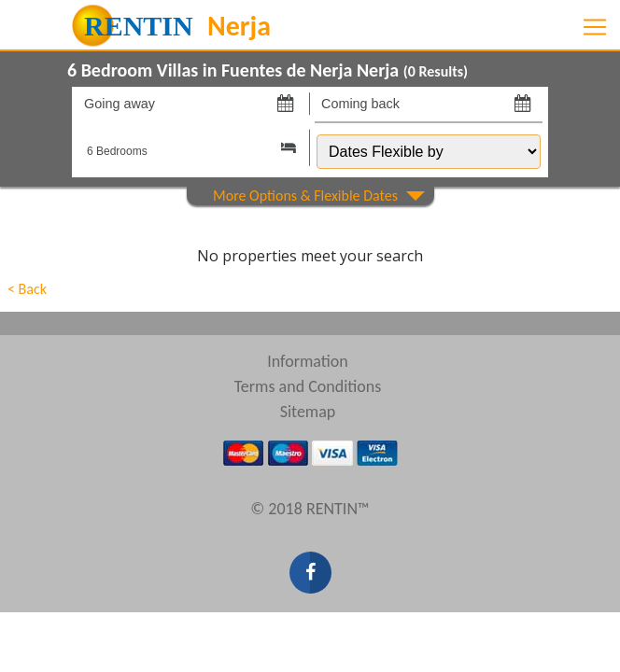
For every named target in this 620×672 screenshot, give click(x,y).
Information (308, 361)
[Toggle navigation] (595, 27)
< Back (27, 289)
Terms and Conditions (308, 386)
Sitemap (308, 412)
